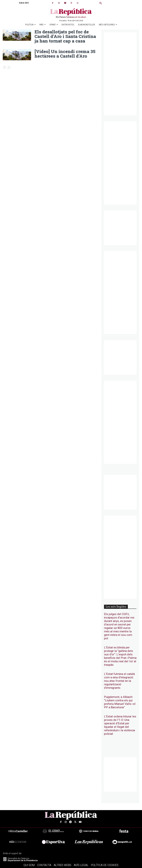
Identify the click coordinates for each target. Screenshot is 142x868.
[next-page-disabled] (9, 67)
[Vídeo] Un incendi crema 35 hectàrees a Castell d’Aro (65, 53)
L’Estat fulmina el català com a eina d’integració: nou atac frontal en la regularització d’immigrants (119, 681)
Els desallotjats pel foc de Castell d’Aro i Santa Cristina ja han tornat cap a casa (65, 36)
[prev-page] (5, 67)
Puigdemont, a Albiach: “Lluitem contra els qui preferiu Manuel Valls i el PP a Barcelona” (120, 702)
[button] (101, 3)
